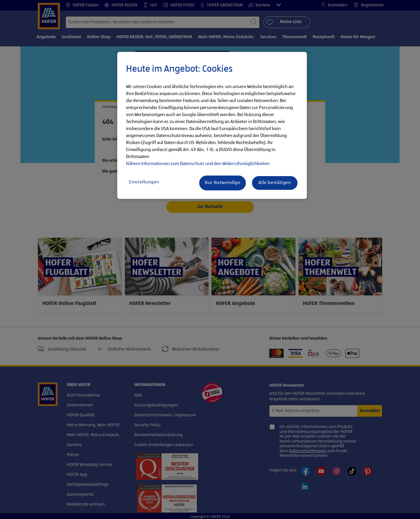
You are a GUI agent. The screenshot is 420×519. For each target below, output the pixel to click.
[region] (212, 125)
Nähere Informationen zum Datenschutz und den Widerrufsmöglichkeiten (198, 164)
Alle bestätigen (275, 183)
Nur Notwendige (223, 183)
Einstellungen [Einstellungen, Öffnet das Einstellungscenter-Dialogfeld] (144, 182)
